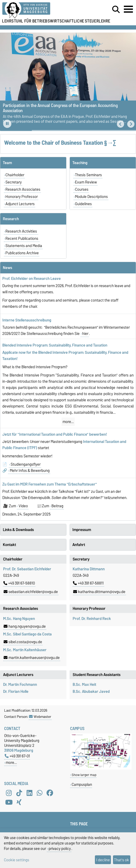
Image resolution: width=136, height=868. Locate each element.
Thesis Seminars (88, 175)
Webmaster (40, 717)
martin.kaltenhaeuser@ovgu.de (32, 658)
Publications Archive (22, 253)
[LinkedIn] (29, 793)
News (7, 268)
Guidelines (83, 204)
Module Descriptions (91, 197)
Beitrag (57, 506)
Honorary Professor (22, 197)
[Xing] (19, 802)
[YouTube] (9, 802)
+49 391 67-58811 (88, 583)
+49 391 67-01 (17, 756)
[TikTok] (19, 793)
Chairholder (15, 175)
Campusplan (82, 784)
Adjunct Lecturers (20, 204)
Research (11, 219)
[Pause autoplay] (7, 124)
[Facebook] (50, 793)
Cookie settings (17, 860)
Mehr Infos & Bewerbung (30, 471)
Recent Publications (22, 239)
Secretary (14, 182)
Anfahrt (79, 545)
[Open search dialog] (116, 10)
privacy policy (60, 848)
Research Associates (23, 189)
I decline (103, 860)
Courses (82, 189)
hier (85, 334)
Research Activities (22, 231)
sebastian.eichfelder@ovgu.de (31, 592)
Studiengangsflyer (26, 464)
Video (23, 506)
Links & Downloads (18, 530)
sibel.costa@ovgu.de (23, 642)
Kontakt (9, 545)
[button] (120, 124)
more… (68, 422)
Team (7, 163)
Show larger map (84, 775)
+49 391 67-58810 (19, 583)
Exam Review (86, 182)
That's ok (122, 860)
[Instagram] (9, 793)
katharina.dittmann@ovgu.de (99, 592)
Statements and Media (24, 246)
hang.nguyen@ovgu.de (25, 626)
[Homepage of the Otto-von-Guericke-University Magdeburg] (42, 10)
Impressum (82, 530)
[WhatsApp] (40, 793)
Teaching (80, 163)
